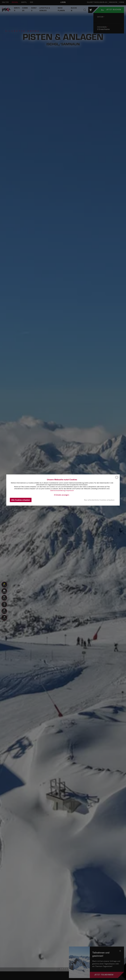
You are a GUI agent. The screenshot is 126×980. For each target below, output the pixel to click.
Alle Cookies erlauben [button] (21, 500)
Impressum (70, 490)
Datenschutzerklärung (58, 490)
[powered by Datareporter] (117, 479)
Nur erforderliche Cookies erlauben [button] (99, 500)
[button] (61, 495)
